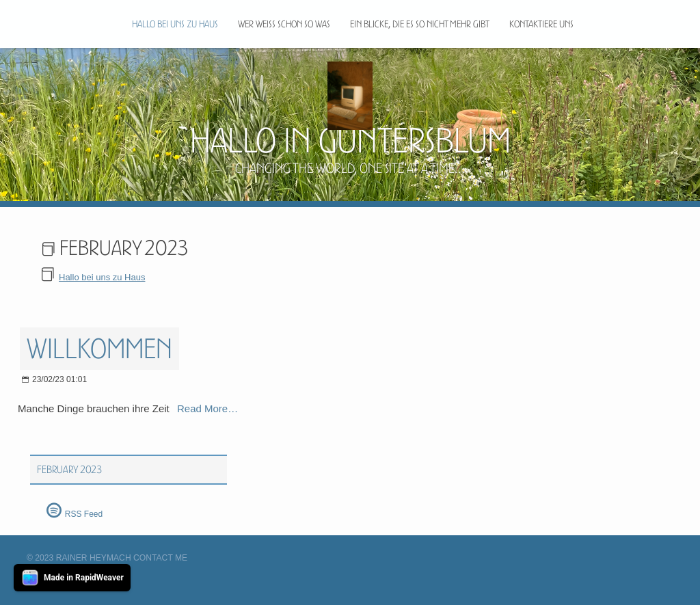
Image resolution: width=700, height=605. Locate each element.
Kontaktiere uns (541, 24)
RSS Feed (84, 514)
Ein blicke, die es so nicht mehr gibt (420, 24)
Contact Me (160, 558)
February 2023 (69, 470)
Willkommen (99, 349)
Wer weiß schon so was (284, 24)
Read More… (207, 408)
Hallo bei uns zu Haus (175, 24)
